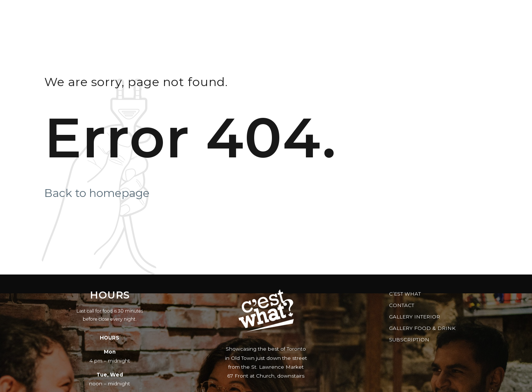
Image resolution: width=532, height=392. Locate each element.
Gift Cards (364, 13)
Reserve (315, 13)
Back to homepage (97, 193)
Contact (402, 305)
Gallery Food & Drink (422, 328)
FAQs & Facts (420, 13)
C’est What (405, 294)
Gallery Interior (415, 317)
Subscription (409, 340)
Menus (234, 13)
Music (274, 13)
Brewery (474, 13)
